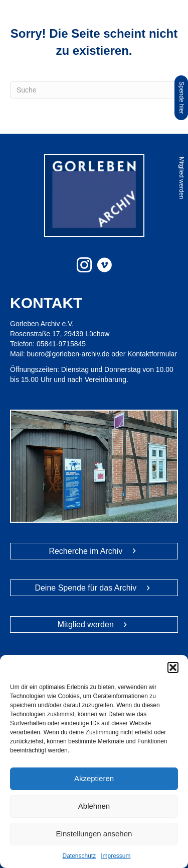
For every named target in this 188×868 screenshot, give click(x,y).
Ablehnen (94, 806)
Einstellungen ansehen (94, 834)
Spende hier (181, 98)
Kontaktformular (152, 354)
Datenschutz (79, 856)
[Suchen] (94, 90)
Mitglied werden (181, 178)
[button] (173, 667)
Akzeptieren (94, 778)
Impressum (116, 856)
